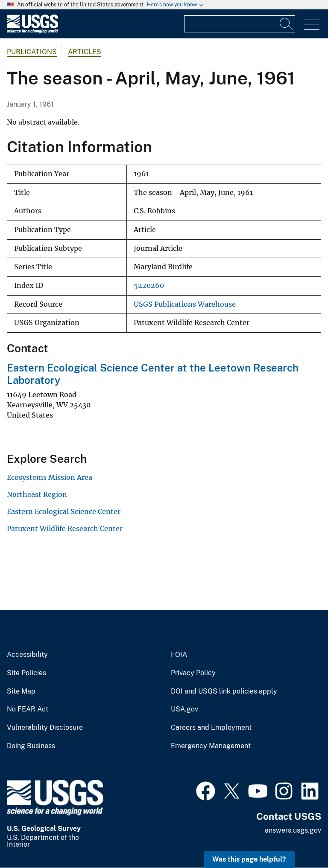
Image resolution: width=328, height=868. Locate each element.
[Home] (32, 31)
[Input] (240, 24)
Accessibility (27, 655)
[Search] (287, 24)
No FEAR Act (28, 709)
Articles (85, 52)
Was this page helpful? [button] (249, 859)
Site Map (21, 691)
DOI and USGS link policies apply (224, 691)
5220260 (149, 286)
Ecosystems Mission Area (50, 477)
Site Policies (26, 673)
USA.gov (184, 709)
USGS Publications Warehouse (185, 304)
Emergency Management (211, 746)
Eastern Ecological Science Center (64, 511)
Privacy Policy (193, 673)
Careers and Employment (211, 728)
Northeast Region (37, 494)
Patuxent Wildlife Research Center (65, 528)
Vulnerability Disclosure (45, 728)
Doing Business (31, 746)
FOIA (179, 655)
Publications (32, 52)
